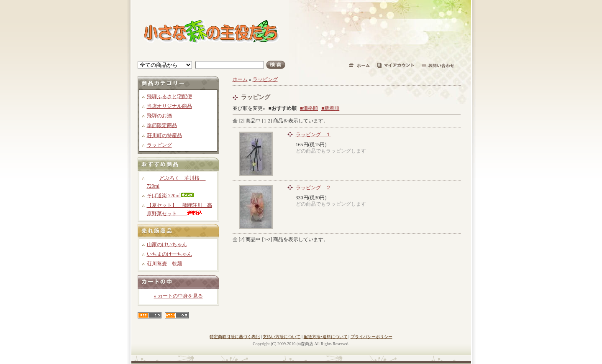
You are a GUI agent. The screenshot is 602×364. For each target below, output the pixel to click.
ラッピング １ (313, 135)
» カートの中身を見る (178, 296)
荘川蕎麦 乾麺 (164, 264)
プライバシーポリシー (371, 337)
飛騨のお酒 (159, 116)
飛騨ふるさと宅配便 (169, 97)
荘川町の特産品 (164, 135)
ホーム (240, 79)
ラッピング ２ (313, 188)
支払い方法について (282, 337)
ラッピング (159, 145)
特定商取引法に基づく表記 (235, 337)
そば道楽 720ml (171, 196)
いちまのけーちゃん (169, 254)
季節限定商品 (162, 125)
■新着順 (330, 108)
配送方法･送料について (326, 337)
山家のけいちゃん (167, 244)
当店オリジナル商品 (169, 106)
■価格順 (309, 108)
